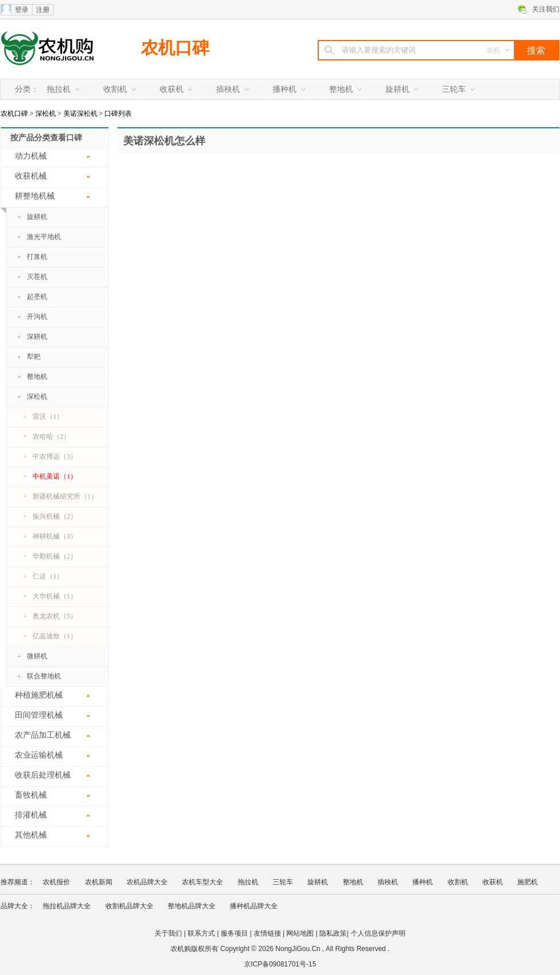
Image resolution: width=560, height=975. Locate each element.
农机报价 (56, 882)
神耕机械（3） (55, 536)
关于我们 (168, 933)
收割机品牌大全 (129, 906)
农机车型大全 (202, 882)
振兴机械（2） (55, 516)
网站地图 (300, 933)
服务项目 (234, 933)
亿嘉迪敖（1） (55, 636)
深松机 (46, 114)
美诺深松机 (80, 114)
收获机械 (31, 176)
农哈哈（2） (51, 436)
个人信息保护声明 (378, 933)
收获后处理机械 (43, 775)
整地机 (341, 89)
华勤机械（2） (55, 556)
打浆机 (37, 257)
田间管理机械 (39, 715)
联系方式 (201, 933)
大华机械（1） (55, 596)
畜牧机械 (31, 795)
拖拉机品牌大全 (67, 906)
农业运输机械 (39, 755)
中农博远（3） (55, 456)
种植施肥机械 (39, 695)
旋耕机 (397, 89)
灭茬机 (37, 277)
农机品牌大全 (147, 882)
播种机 (285, 89)
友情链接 (267, 933)
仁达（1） (48, 576)
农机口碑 (175, 48)
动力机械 (31, 156)
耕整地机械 (28, 200)
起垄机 (37, 297)
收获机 (172, 89)
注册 (43, 10)
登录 (22, 10)
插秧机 (228, 89)
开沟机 (37, 317)
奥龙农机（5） (55, 616)
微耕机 (37, 656)
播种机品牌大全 (254, 906)
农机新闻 (99, 882)
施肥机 (527, 882)
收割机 (115, 89)
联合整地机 (44, 676)
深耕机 (37, 337)
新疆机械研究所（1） (65, 496)
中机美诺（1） (55, 476)
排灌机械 (31, 815)
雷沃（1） (48, 416)
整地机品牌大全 (192, 906)
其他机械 (31, 835)
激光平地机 (44, 237)
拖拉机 (59, 89)
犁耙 (34, 357)
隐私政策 (333, 933)
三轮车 (454, 89)
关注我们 (546, 9)
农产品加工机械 (43, 735)
